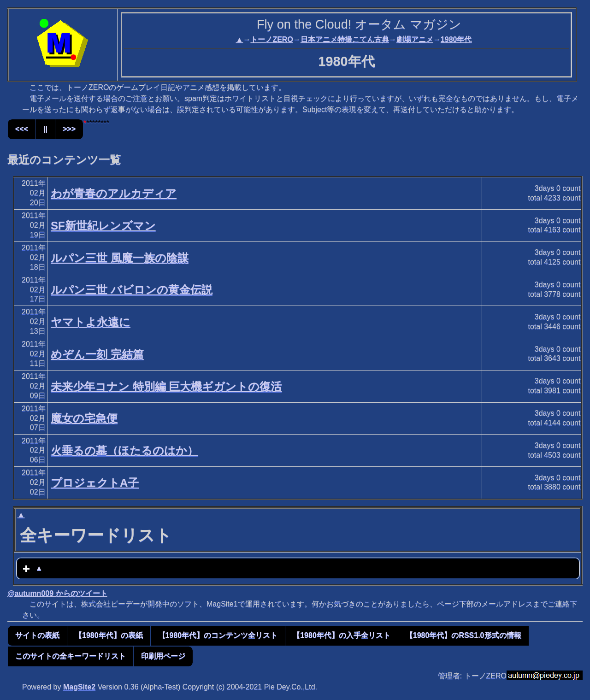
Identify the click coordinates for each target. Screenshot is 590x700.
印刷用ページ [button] (163, 656)
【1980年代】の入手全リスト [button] (342, 635)
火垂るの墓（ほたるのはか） (124, 450)
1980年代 (456, 39)
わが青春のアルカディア (114, 193)
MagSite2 (79, 687)
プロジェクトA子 (95, 483)
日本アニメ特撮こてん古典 (345, 39)
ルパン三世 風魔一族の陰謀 (120, 258)
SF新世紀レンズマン (103, 226)
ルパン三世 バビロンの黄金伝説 (132, 290)
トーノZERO (271, 39)
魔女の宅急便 (84, 418)
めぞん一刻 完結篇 (97, 354)
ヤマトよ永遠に (91, 322)
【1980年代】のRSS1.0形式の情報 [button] (463, 635)
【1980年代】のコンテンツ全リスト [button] (218, 635)
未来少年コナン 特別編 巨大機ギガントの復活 (166, 386)
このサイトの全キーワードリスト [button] (71, 656)
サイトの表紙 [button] (37, 635)
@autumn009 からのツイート (57, 593)
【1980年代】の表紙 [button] (109, 635)
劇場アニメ (415, 39)
